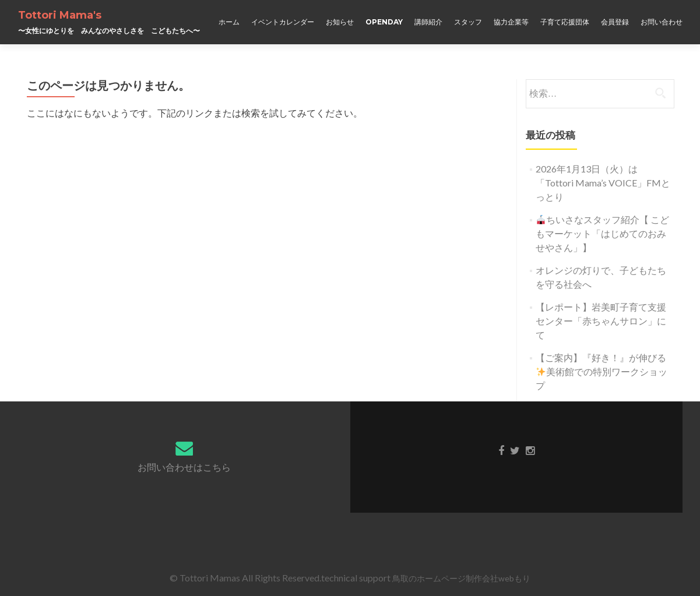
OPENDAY (384, 22)
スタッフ (468, 22)
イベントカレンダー (283, 22)
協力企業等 (511, 22)
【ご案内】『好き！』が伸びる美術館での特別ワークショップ (601, 371)
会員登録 (615, 22)
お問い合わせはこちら (184, 467)
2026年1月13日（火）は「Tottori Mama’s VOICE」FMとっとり (603, 183)
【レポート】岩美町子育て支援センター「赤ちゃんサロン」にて (601, 321)
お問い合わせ (662, 22)
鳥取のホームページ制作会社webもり (461, 578)
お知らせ (340, 22)
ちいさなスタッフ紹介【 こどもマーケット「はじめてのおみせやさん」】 (602, 233)
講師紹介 (428, 22)
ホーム (229, 22)
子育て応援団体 (565, 22)
